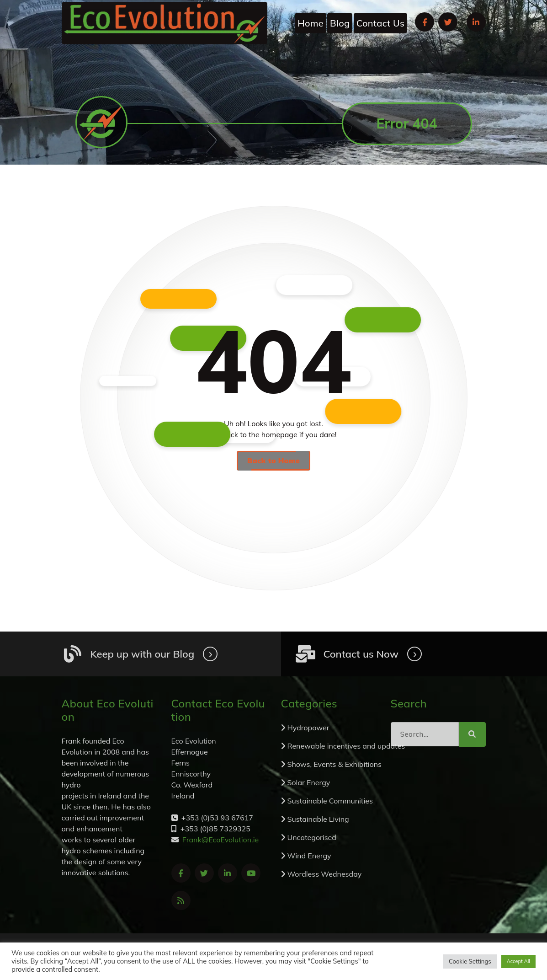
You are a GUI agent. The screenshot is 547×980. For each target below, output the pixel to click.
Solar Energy (309, 782)
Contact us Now (361, 654)
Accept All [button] (518, 961)
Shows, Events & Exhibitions (335, 764)
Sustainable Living (318, 819)
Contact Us (380, 23)
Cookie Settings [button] (470, 961)
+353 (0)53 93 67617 (408, 68)
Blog (340, 23)
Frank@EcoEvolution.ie (214, 68)
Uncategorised (312, 837)
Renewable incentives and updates (346, 746)
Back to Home (273, 461)
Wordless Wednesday (325, 874)
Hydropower (308, 728)
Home (311, 23)
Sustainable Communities (330, 801)
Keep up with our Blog (143, 654)
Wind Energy (309, 856)
